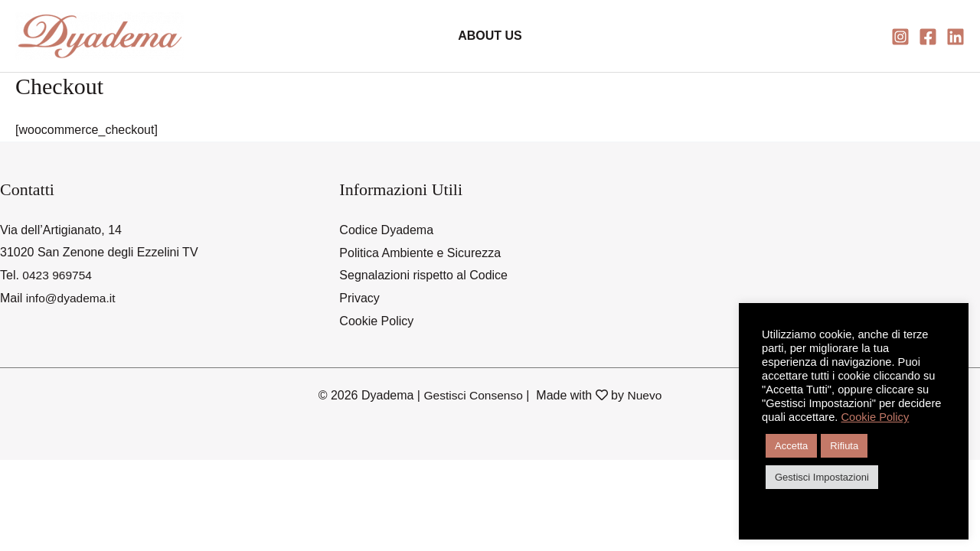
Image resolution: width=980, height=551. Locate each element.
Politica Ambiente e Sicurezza (420, 252)
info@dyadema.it (72, 298)
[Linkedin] (955, 37)
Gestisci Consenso (473, 395)
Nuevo (646, 395)
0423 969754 (58, 275)
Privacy (359, 298)
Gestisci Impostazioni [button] (822, 477)
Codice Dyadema (386, 230)
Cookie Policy (376, 321)
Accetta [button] (791, 446)
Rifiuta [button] (844, 446)
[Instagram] (900, 37)
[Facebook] (928, 37)
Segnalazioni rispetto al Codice (423, 275)
